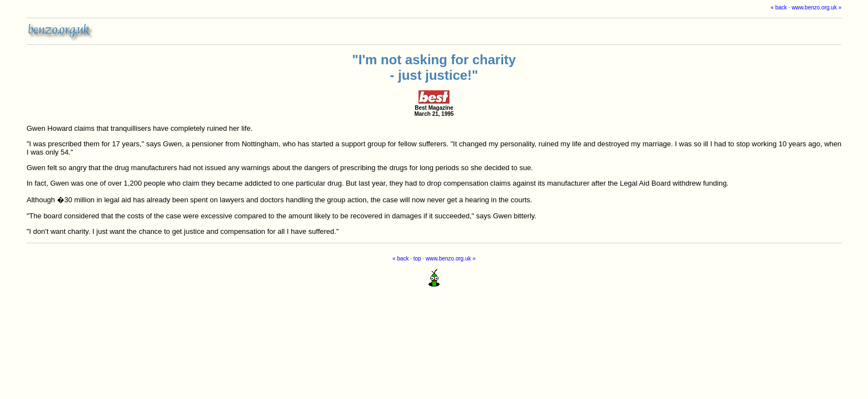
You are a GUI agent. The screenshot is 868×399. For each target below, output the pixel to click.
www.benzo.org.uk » (817, 7)
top (417, 259)
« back (779, 7)
